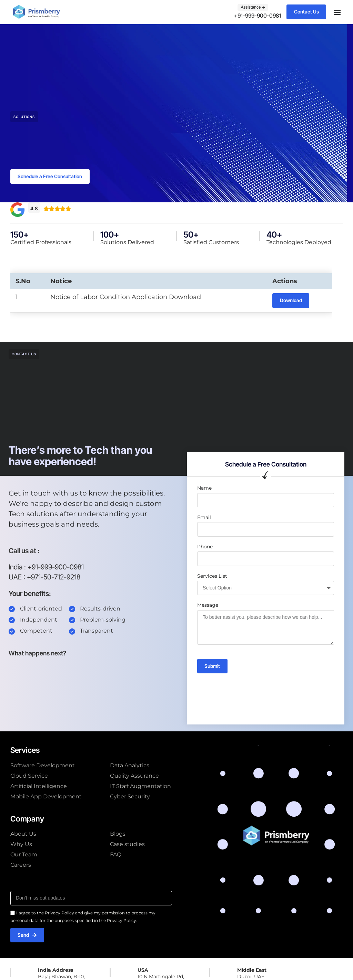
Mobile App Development (46, 797)
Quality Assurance (134, 776)
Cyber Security (130, 797)
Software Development (43, 766)
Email (204, 518)
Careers (21, 866)
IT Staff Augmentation (140, 786)
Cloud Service (29, 776)
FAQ (116, 855)
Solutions (24, 117)
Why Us (21, 845)
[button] (337, 12)
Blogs (118, 834)
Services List (212, 576)
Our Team (24, 855)
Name (204, 489)
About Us (23, 834)
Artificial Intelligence (39, 786)
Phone (205, 547)
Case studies (127, 845)
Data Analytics (130, 766)
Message (208, 606)
